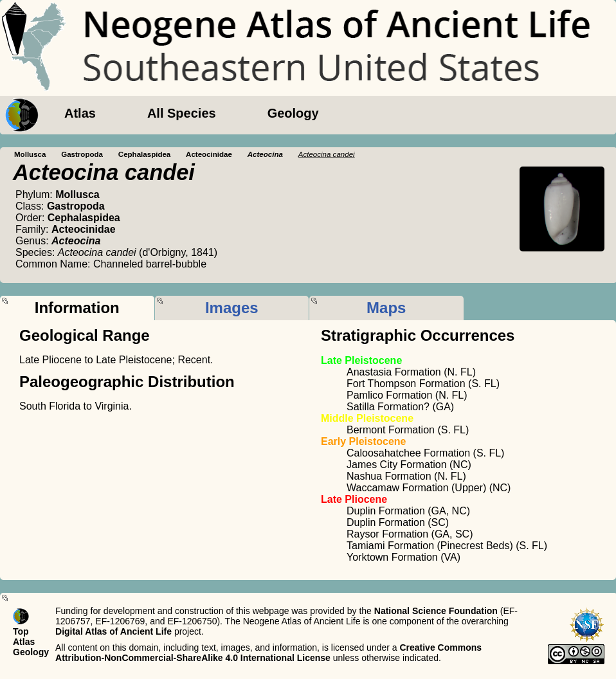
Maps (386, 308)
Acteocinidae (209, 154)
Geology (293, 113)
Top (21, 631)
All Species (182, 113)
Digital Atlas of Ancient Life (113, 631)
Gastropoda (82, 154)
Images (232, 308)
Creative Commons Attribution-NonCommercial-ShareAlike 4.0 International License (268, 653)
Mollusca (30, 154)
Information (77, 308)
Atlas (80, 113)
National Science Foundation (436, 611)
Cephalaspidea (145, 154)
